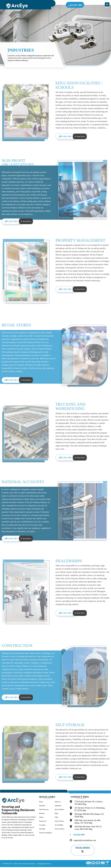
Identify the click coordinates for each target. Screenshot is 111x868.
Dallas (20, 836)
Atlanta (10, 836)
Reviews (42, 814)
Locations (42, 826)
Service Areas (59, 822)
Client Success (44, 811)
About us (58, 803)
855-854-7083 (78, 5)
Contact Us (43, 822)
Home (41, 803)
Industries (58, 807)
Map (85, 805)
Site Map (42, 830)
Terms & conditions (46, 834)
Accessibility (59, 826)
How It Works (59, 811)
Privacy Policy (60, 830)
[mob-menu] (107, 4)
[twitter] (82, 852)
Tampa (15, 836)
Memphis (4, 836)
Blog (56, 814)
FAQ (56, 818)
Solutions (42, 807)
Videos (41, 818)
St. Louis (25, 836)
